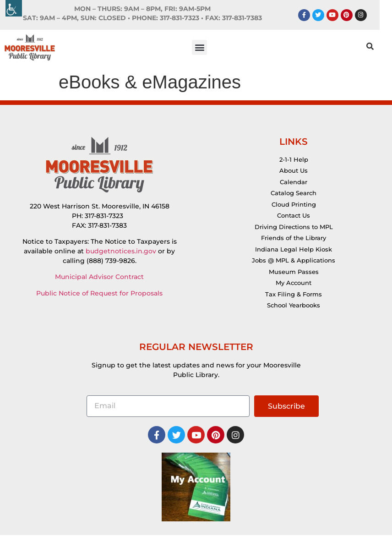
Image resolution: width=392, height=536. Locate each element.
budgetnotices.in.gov (121, 252)
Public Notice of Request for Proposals (99, 294)
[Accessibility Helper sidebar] (14, 8)
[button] (206, 48)
